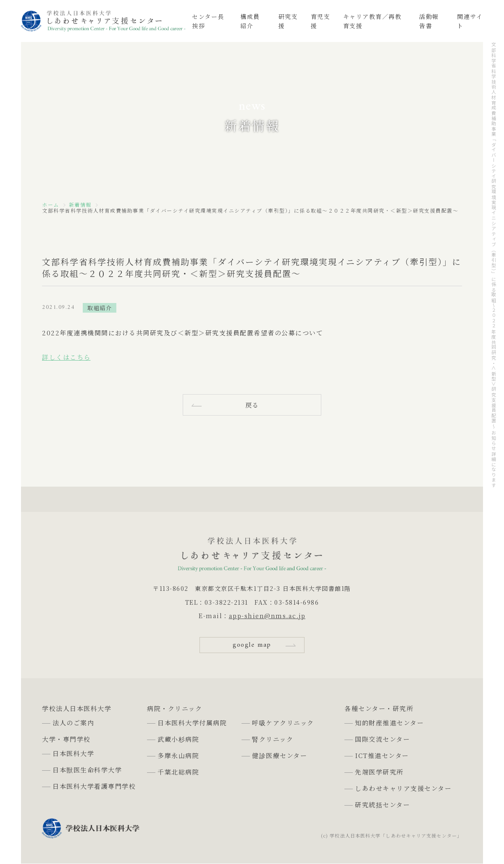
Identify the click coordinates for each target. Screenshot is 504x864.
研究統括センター (382, 805)
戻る (252, 405)
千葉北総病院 (178, 772)
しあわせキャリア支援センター (403, 788)
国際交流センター (382, 739)
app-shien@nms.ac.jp (267, 616)
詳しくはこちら (66, 357)
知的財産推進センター (389, 723)
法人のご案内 (73, 723)
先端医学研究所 (379, 772)
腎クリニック (273, 739)
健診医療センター (280, 755)
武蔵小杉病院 (178, 739)
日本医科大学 (73, 753)
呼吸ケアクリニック (283, 723)
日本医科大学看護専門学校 (94, 786)
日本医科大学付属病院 (192, 723)
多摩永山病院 (178, 755)
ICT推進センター (382, 755)
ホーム (51, 205)
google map (252, 645)
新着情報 (80, 205)
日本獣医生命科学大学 (87, 770)
